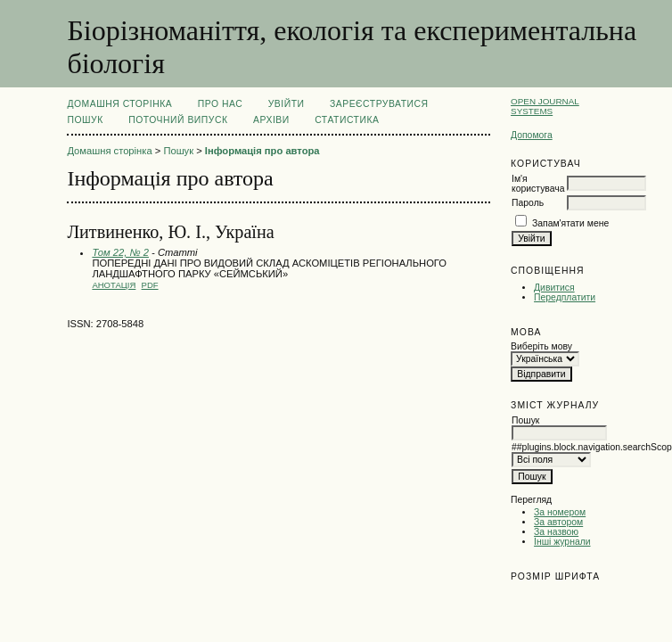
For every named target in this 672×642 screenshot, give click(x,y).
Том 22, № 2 (120, 252)
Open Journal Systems (545, 106)
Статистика (347, 120)
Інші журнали (562, 542)
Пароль (528, 203)
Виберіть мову (541, 346)
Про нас (221, 104)
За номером (560, 512)
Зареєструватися (379, 104)
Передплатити (565, 297)
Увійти (287, 104)
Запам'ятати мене (570, 223)
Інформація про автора (262, 151)
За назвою (556, 532)
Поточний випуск (178, 120)
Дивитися (554, 288)
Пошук (85, 120)
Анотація (114, 285)
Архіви (271, 120)
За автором (558, 522)
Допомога (532, 135)
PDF (150, 285)
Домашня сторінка (119, 104)
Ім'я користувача (538, 184)
